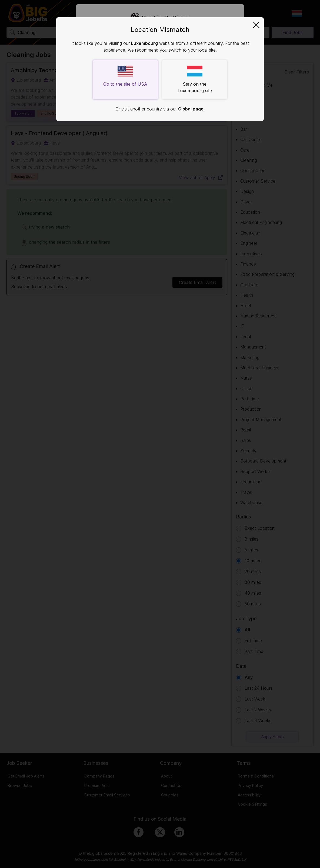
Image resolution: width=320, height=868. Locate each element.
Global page (191, 109)
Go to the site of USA (125, 76)
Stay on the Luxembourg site (195, 79)
